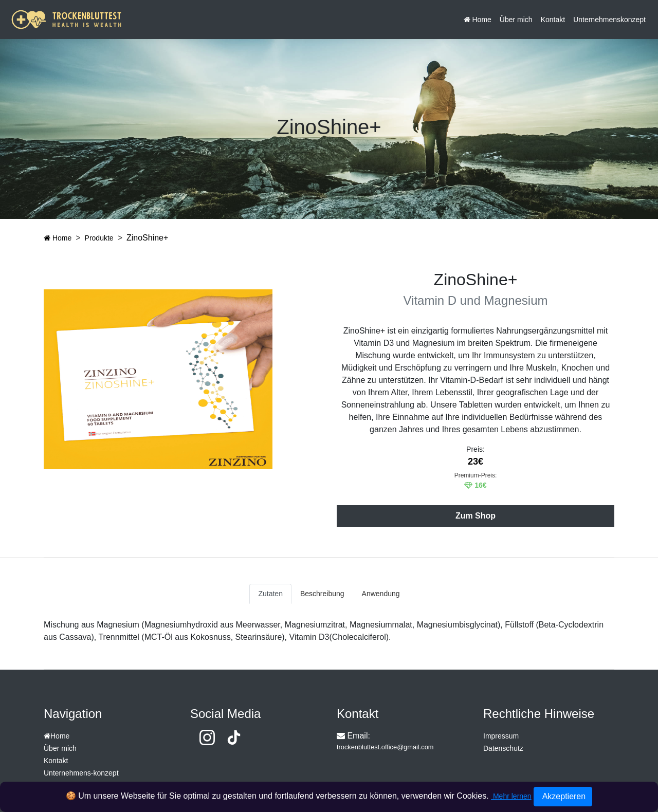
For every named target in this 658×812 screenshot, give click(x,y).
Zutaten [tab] (270, 594)
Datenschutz (503, 748)
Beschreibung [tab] (322, 594)
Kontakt (553, 20)
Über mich (516, 20)
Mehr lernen (511, 796)
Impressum (501, 736)
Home (478, 20)
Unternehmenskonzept (609, 20)
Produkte (99, 238)
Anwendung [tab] (381, 594)
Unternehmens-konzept (81, 773)
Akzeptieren (563, 796)
